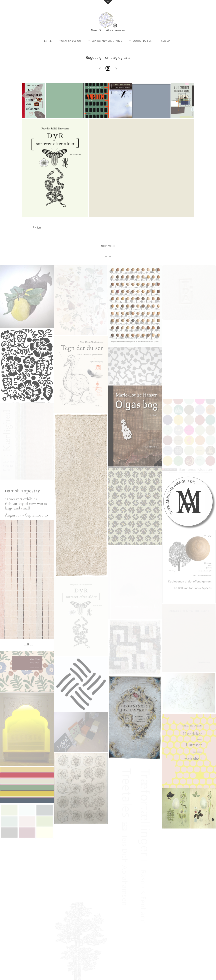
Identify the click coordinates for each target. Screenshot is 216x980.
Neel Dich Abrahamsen (108, 30)
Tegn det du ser (141, 41)
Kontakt (166, 41)
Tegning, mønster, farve (106, 41)
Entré (48, 41)
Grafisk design (71, 41)
